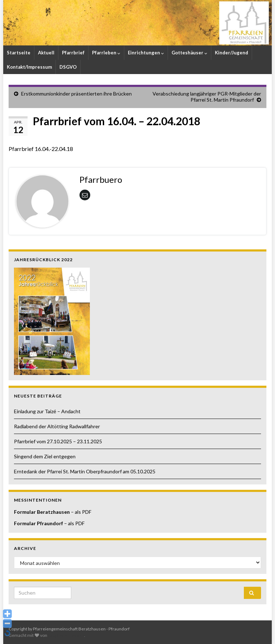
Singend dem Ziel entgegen (45, 456)
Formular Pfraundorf (38, 523)
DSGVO (68, 67)
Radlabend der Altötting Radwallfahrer (57, 426)
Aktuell (46, 53)
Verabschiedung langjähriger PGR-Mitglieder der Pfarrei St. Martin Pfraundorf (207, 97)
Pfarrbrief (73, 53)
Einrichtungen (146, 53)
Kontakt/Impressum (29, 67)
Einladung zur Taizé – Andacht (47, 411)
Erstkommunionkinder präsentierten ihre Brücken (76, 94)
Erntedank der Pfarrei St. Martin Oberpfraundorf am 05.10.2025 (85, 471)
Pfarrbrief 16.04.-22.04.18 (41, 149)
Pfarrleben (106, 53)
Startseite (19, 53)
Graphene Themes (66, 635)
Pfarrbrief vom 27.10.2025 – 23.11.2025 (58, 441)
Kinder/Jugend (231, 53)
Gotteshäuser (189, 53)
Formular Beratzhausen (42, 512)
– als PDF (81, 512)
